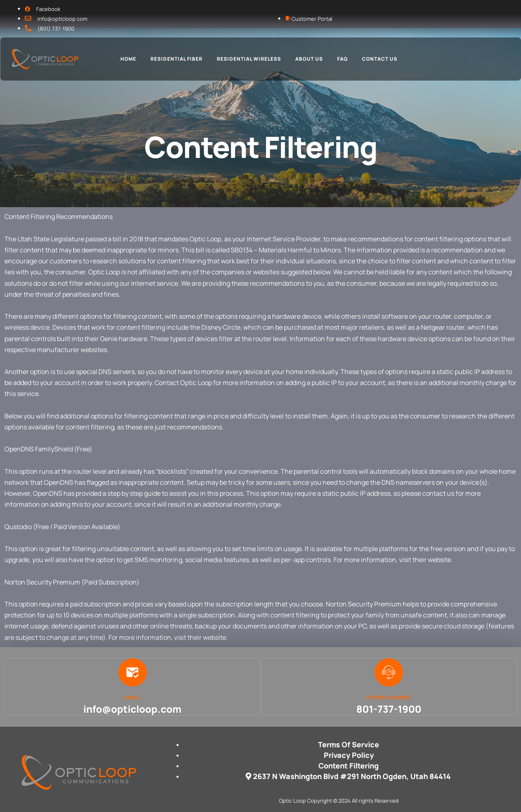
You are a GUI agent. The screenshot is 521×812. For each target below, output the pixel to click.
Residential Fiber (177, 59)
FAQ (342, 59)
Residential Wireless (249, 59)
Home (128, 59)
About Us (309, 59)
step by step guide (134, 493)
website (439, 560)
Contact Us (380, 59)
